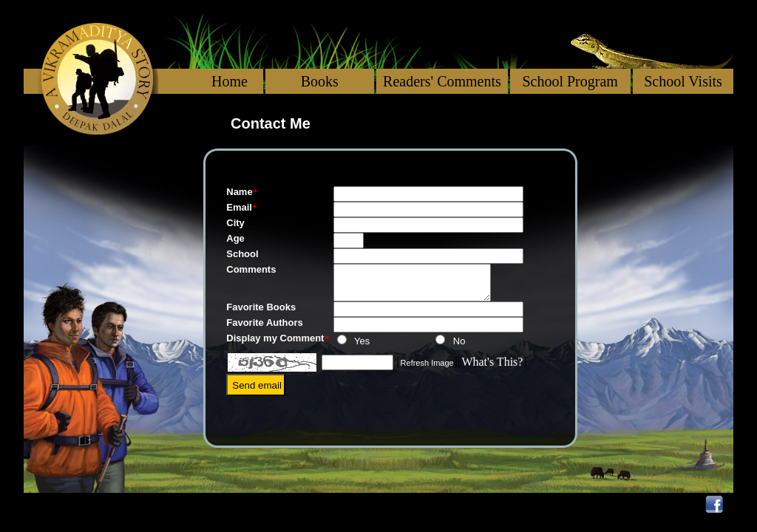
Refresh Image (427, 366)
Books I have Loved (226, 504)
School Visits (683, 81)
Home (230, 81)
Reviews (488, 504)
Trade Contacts (632, 504)
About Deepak (84, 504)
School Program (570, 81)
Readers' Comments (442, 81)
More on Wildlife (379, 504)
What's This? (492, 365)
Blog (547, 504)
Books (320, 81)
